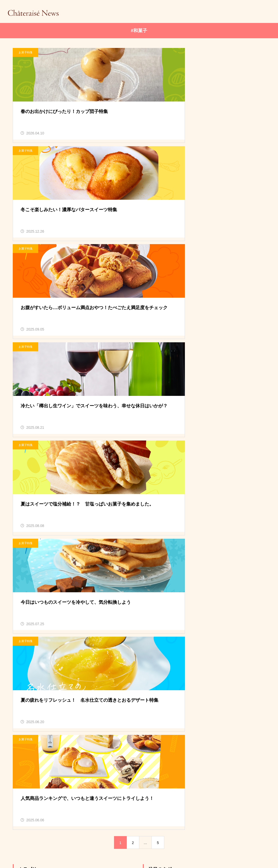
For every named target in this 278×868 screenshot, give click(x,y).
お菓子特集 (26, 52)
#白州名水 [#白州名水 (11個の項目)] (156, 532)
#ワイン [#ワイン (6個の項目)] (180, 521)
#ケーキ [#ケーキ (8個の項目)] (155, 521)
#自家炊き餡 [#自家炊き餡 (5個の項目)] (187, 532)
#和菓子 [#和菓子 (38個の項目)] (205, 521)
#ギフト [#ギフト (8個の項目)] (240, 509)
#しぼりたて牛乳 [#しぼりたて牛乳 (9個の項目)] (162, 509)
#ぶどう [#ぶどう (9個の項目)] (194, 509)
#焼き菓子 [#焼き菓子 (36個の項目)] (231, 521)
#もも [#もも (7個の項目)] (217, 509)
